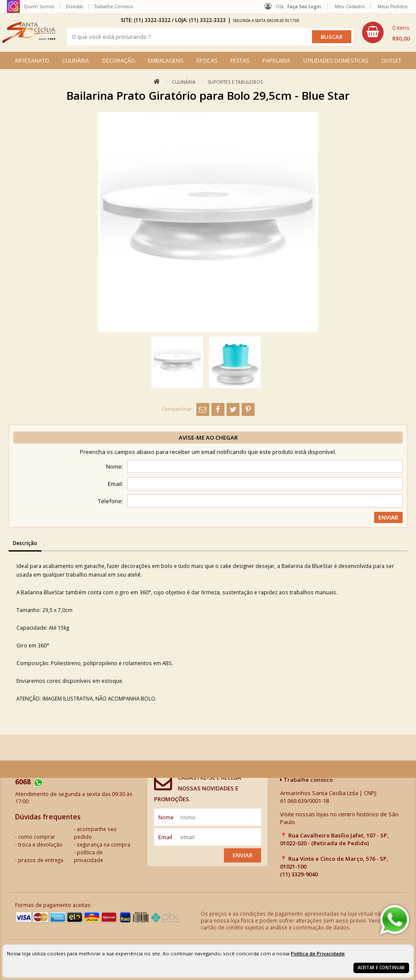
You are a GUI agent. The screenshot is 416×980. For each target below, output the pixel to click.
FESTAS (240, 60)
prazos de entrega (41, 860)
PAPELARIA (276, 60)
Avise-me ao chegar (208, 438)
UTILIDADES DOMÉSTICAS (336, 60)
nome (166, 817)
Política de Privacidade (318, 953)
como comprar (37, 837)
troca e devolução (40, 844)
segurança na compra (104, 844)
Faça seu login (304, 6)
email (165, 837)
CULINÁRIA (76, 60)
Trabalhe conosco (306, 780)
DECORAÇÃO (119, 60)
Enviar (243, 855)
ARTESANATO (32, 60)
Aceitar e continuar (381, 968)
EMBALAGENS (166, 60)
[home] (29, 32)
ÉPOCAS (207, 60)
